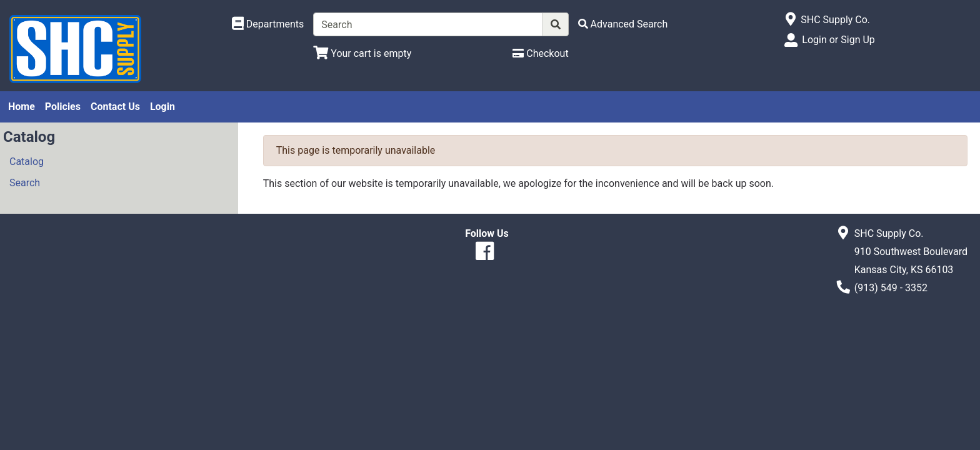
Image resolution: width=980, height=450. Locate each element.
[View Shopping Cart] (362, 53)
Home (22, 107)
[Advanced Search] (623, 24)
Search (25, 183)
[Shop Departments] (268, 24)
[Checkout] (540, 53)
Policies (63, 107)
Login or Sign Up (838, 40)
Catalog (27, 162)
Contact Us (115, 107)
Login (162, 107)
